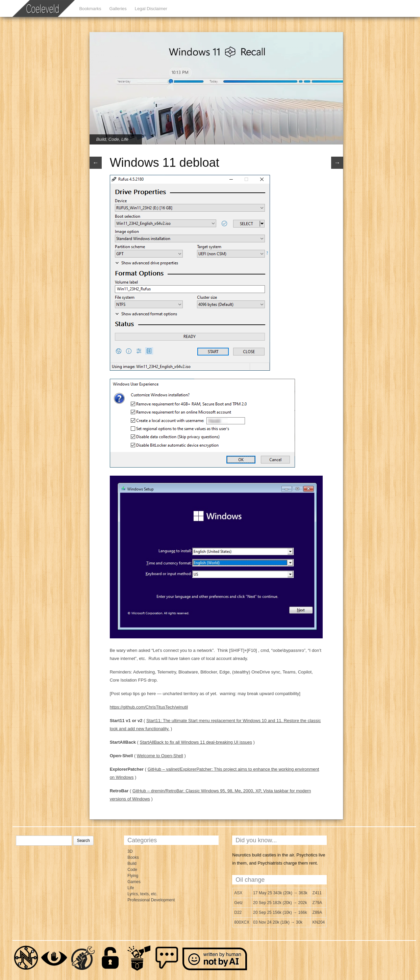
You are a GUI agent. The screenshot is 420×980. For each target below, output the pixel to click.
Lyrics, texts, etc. (142, 894)
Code (114, 139)
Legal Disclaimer (151, 9)
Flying (133, 876)
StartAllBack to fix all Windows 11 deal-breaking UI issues (196, 742)
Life (125, 139)
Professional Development (151, 900)
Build (101, 139)
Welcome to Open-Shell (160, 756)
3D (130, 851)
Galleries (118, 9)
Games (134, 882)
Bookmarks (90, 9)
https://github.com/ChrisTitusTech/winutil (149, 707)
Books (133, 857)
